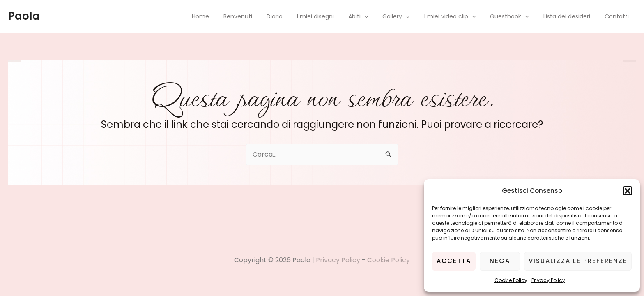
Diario (296, 16)
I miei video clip (460, 16)
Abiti (374, 16)
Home (228, 16)
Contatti (618, 16)
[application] (380, 16)
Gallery (409, 16)
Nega (500, 261)
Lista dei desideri (571, 16)
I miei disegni (334, 16)
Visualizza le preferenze (578, 261)
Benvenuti (262, 16)
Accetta (454, 261)
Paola (24, 16)
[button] (628, 191)
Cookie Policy (511, 280)
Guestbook (517, 16)
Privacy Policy (548, 280)
